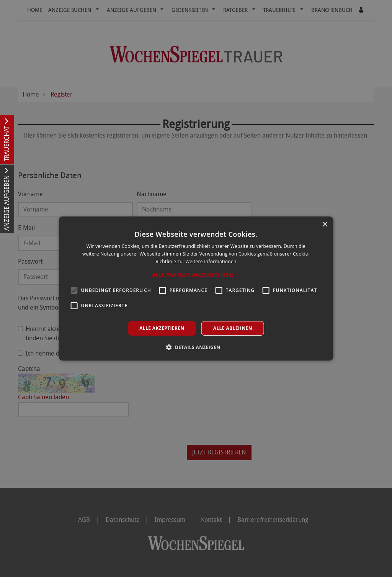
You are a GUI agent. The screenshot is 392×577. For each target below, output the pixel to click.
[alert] (196, 288)
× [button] (324, 225)
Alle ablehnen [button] (233, 328)
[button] (196, 275)
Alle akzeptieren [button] (162, 328)
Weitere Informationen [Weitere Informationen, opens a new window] (211, 261)
